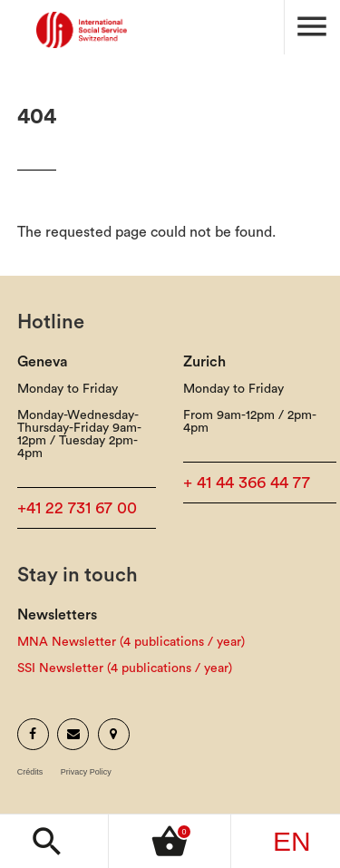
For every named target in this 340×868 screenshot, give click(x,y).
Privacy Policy (86, 772)
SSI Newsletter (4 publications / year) (125, 668)
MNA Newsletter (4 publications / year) (131, 642)
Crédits (30, 772)
